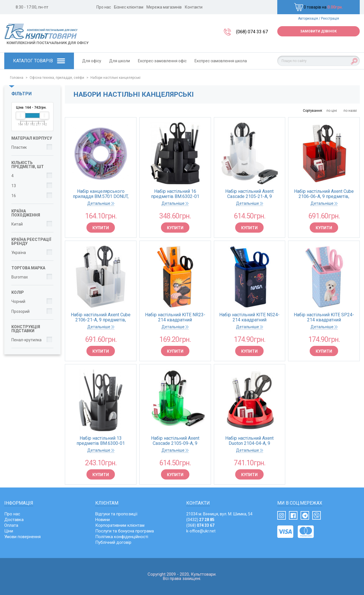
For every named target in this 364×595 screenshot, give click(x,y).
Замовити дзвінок (318, 31)
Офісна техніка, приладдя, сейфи (57, 78)
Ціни (9, 531)
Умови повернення (22, 537)
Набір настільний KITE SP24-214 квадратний (324, 317)
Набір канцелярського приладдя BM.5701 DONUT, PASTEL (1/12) (101, 194)
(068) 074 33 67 (252, 32)
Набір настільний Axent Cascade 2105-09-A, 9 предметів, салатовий (175, 441)
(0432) (200, 520)
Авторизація (308, 18)
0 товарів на (318, 7)
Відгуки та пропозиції (116, 514)
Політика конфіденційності (122, 537)
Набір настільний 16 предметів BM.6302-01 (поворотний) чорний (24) (175, 194)
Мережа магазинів (164, 7)
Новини (103, 520)
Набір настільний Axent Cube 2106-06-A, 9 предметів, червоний (324, 194)
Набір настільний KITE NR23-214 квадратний (175, 317)
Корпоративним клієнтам (120, 525)
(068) (200, 525)
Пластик (19, 147)
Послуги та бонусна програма (125, 531)
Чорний (18, 301)
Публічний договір (113, 542)
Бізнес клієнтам (129, 7)
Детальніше (101, 203)
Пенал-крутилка (26, 340)
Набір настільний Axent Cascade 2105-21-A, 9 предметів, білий (249, 194)
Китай (17, 224)
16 (14, 196)
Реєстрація (330, 18)
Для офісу (92, 61)
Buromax (20, 277)
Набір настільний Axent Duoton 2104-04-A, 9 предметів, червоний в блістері (249, 441)
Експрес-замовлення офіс (162, 61)
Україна (19, 253)
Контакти (194, 7)
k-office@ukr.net (201, 531)
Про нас (104, 7)
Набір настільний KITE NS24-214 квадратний (249, 317)
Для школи (120, 61)
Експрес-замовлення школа (221, 61)
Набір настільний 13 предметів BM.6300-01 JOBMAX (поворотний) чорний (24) (101, 441)
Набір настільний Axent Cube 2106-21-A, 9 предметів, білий (101, 317)
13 (14, 186)
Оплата (11, 525)
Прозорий (20, 311)
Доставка (14, 520)
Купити (101, 228)
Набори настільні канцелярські (115, 78)
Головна (17, 78)
